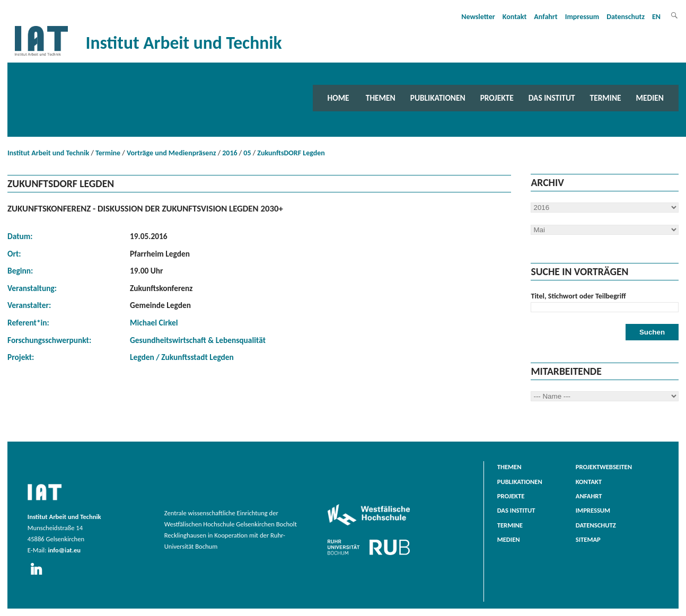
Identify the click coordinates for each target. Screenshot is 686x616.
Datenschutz (626, 17)
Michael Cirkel (154, 323)
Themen (381, 98)
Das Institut (552, 98)
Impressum (582, 17)
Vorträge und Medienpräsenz (171, 153)
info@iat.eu (64, 550)
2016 (230, 153)
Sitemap (588, 539)
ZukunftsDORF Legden (291, 153)
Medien (650, 98)
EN (656, 17)
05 (247, 153)
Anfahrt (546, 17)
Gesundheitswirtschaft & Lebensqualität (198, 340)
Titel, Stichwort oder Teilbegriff (578, 296)
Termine (606, 98)
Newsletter (478, 17)
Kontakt (514, 17)
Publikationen (438, 98)
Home (338, 98)
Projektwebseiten (604, 467)
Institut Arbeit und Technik (48, 153)
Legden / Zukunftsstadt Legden (182, 357)
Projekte (497, 98)
